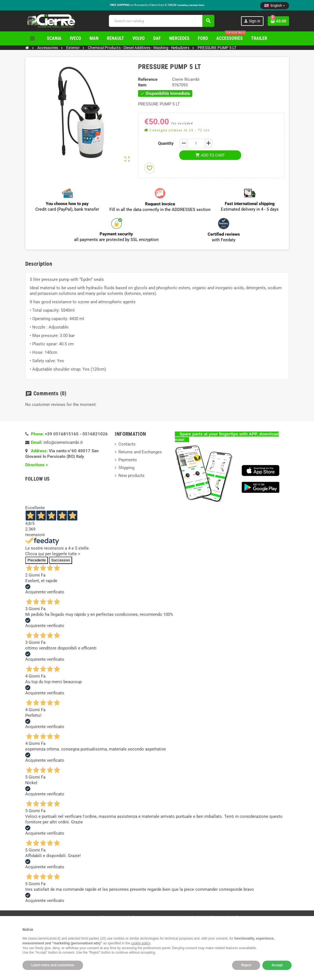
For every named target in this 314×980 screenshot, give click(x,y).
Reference (148, 79)
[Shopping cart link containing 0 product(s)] (278, 21)
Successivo (61, 560)
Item (142, 85)
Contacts (127, 444)
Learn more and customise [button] (53, 965)
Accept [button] (277, 965)
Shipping (126, 468)
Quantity (166, 143)
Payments (128, 460)
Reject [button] (246, 965)
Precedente (37, 560)
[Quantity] (196, 143)
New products (131, 476)
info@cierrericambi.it (63, 442)
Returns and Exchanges (140, 452)
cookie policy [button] (141, 943)
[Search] (161, 21)
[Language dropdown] (274, 6)
